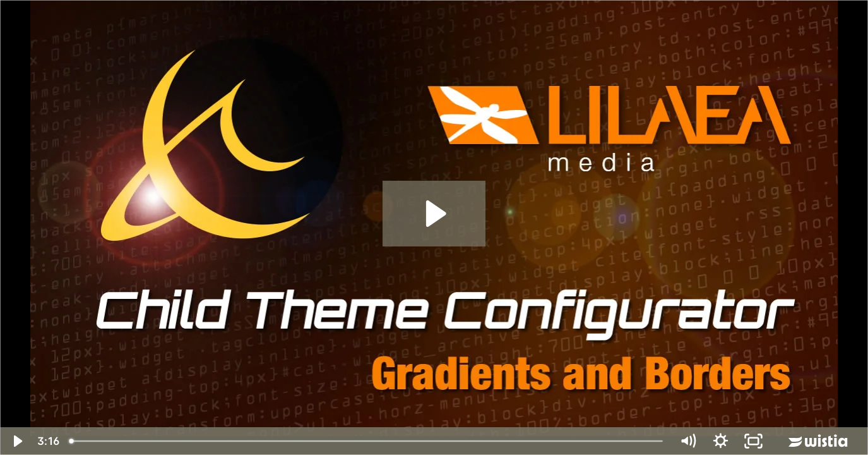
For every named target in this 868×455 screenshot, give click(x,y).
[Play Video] (16, 441)
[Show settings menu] (720, 441)
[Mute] (687, 441)
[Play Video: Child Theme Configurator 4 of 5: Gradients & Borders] (434, 214)
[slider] (367, 441)
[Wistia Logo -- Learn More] (819, 441)
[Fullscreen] (753, 441)
